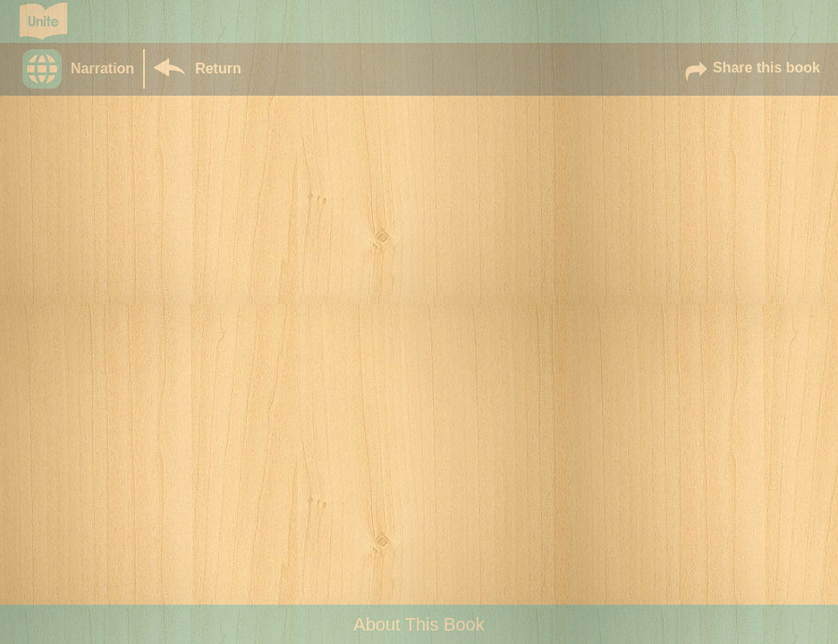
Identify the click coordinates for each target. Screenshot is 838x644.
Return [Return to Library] (218, 68)
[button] (83, 69)
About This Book (419, 624)
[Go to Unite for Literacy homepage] (43, 21)
